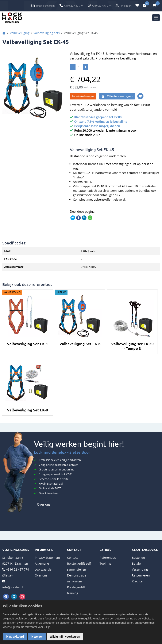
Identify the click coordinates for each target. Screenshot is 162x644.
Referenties (108, 558)
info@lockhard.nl (45, 6)
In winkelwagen (83, 96)
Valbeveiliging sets (47, 33)
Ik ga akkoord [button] (15, 637)
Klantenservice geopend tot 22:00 (98, 117)
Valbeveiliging (20, 33)
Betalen (137, 563)
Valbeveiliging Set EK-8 (27, 410)
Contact (72, 558)
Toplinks (105, 563)
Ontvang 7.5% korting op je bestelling (101, 122)
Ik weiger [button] (37, 637)
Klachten (138, 581)
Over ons (42, 504)
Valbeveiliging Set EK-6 (80, 344)
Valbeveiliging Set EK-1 (27, 344)
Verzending (140, 569)
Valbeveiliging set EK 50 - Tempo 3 (132, 346)
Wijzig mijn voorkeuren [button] (65, 637)
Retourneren (141, 575)
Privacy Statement (47, 558)
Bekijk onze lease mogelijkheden (97, 126)
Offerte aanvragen (117, 96)
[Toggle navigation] (156, 18)
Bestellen (138, 558)
